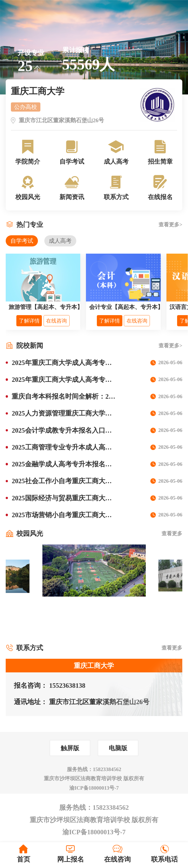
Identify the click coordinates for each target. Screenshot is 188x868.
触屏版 (70, 748)
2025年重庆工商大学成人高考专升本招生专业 (78, 380)
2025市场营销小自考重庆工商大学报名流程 (75, 515)
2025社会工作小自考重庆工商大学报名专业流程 (82, 481)
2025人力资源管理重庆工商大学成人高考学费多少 (85, 413)
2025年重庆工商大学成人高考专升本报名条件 (78, 363)
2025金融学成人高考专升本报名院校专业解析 (78, 464)
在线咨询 (56, 321)
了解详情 (29, 321)
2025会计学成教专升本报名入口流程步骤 (72, 430)
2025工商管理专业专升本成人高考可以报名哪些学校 (88, 447)
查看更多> (170, 225)
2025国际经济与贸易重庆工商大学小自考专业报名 (85, 498)
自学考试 (22, 241)
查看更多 (172, 534)
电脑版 (118, 748)
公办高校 (26, 107)
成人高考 (60, 241)
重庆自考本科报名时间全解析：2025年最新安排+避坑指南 (97, 396)
